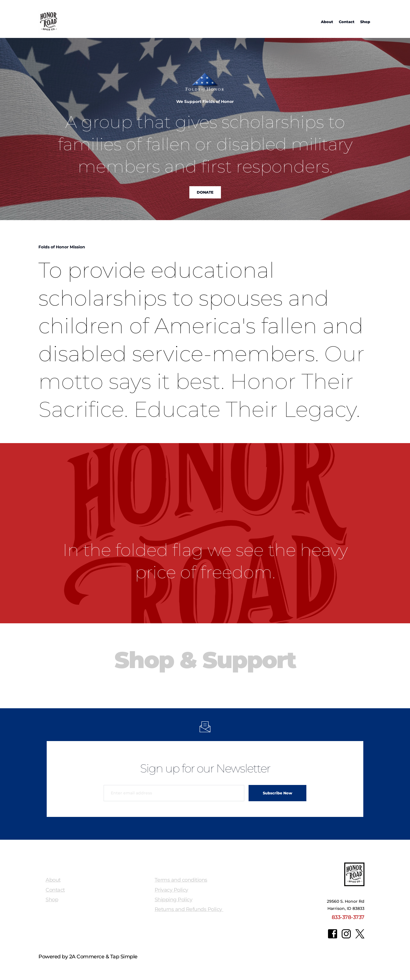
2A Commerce (87, 957)
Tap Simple (124, 957)
